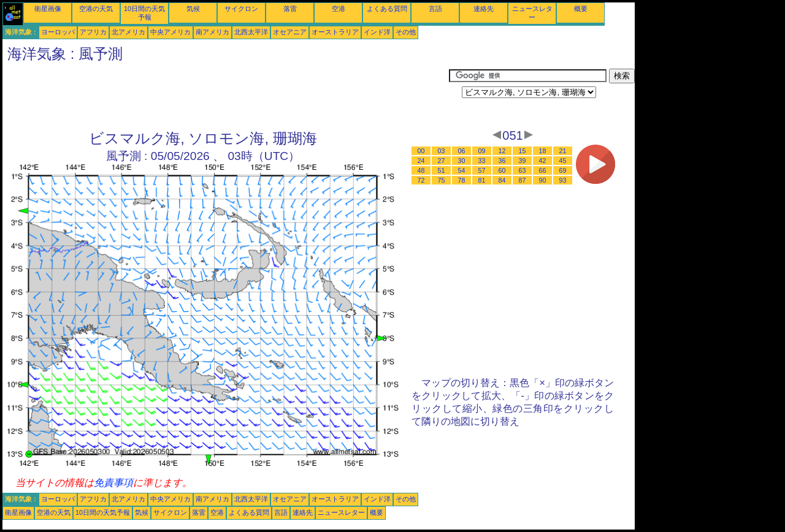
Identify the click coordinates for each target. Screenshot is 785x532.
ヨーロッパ (58, 32)
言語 (435, 9)
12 (502, 151)
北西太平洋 (251, 32)
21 (563, 151)
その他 (406, 32)
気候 (193, 9)
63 (523, 170)
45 (563, 161)
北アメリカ (128, 32)
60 (502, 170)
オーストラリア (335, 32)
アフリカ (93, 32)
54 (462, 170)
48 (421, 170)
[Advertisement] (226, 96)
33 (482, 161)
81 (482, 180)
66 (543, 170)
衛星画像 (48, 9)
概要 (581, 9)
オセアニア (290, 32)
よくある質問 (387, 9)
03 (442, 151)
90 (543, 180)
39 (523, 161)
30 (462, 161)
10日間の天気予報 (103, 512)
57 (482, 170)
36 (502, 161)
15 (523, 151)
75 (442, 180)
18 (543, 151)
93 (563, 180)
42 (543, 161)
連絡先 (484, 9)
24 (421, 161)
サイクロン (241, 9)
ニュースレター (341, 512)
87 (523, 180)
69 (563, 170)
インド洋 (377, 32)
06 (462, 151)
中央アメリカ (170, 32)
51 (442, 170)
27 (442, 161)
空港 (339, 9)
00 (421, 151)
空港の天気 (96, 9)
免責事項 (113, 483)
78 (462, 180)
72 (421, 180)
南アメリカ (213, 32)
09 (482, 151)
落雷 (290, 9)
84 (502, 180)
